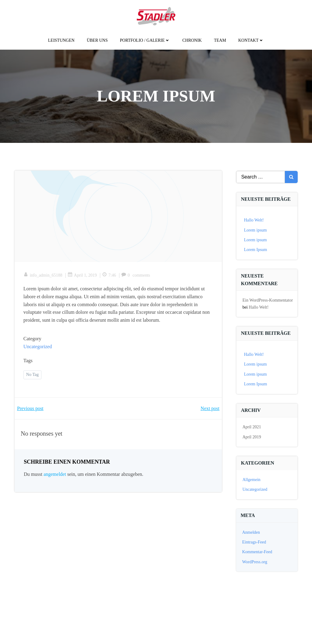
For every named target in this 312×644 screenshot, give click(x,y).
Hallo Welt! (254, 220)
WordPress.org (255, 562)
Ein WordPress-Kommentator (268, 301)
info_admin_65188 (43, 276)
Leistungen (61, 40)
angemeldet (55, 475)
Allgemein (252, 480)
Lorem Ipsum (256, 250)
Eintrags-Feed (254, 542)
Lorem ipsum (255, 230)
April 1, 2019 (83, 276)
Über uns (97, 40)
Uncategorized (38, 347)
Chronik (192, 40)
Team (220, 40)
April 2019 (252, 437)
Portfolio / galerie (145, 40)
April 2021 (252, 427)
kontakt (251, 40)
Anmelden (251, 532)
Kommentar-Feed (257, 552)
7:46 (109, 276)
